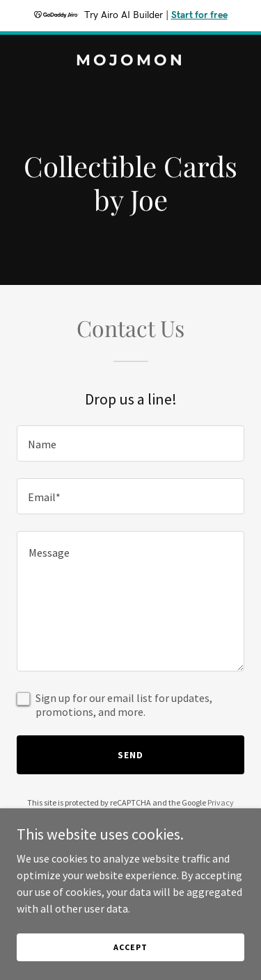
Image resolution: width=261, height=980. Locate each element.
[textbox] (130, 443)
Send (130, 755)
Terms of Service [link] (139, 815)
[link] (130, 61)
